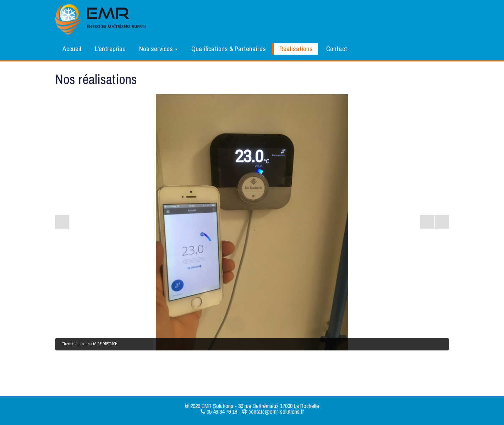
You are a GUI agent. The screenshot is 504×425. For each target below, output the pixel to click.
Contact (337, 49)
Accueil (72, 49)
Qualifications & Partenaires (229, 49)
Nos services (158, 49)
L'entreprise (110, 49)
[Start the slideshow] (427, 222)
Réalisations (296, 49)
